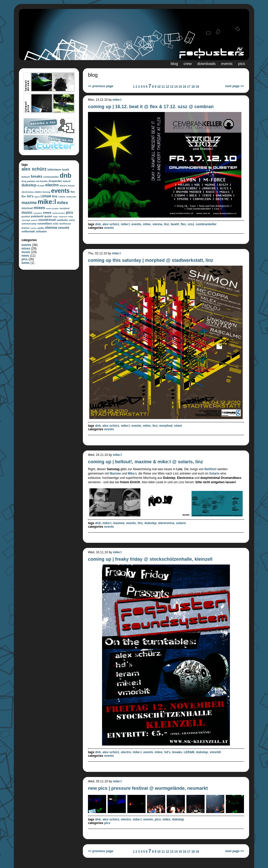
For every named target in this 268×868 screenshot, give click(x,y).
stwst (72, 220)
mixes (39, 208)
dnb (65, 175)
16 (185, 87)
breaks (36, 176)
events (227, 64)
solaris (34, 220)
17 (189, 87)
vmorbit (64, 228)
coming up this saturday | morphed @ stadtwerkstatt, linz (151, 260)
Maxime (115, 474)
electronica (28, 192)
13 (172, 87)
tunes (26, 263)
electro (52, 185)
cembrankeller (51, 177)
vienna (51, 227)
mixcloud (27, 208)
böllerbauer (54, 170)
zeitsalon (41, 232)
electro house (67, 186)
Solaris (214, 474)
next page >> (235, 86)
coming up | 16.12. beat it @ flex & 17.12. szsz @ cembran (151, 107)
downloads (206, 64)
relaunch (63, 217)
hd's (30, 196)
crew (188, 64)
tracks (33, 228)
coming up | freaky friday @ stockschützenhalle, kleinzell (150, 559)
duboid (66, 181)
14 (176, 87)
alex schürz (34, 169)
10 (159, 87)
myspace (38, 213)
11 (163, 87)
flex (73, 192)
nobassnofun (59, 213)
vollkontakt (28, 232)
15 (180, 87)
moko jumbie (52, 208)
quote (48, 216)
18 (193, 87)
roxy (70, 217)
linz (55, 196)
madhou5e (71, 197)
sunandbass (45, 224)
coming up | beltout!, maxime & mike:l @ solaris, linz (146, 462)
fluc (24, 196)
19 (197, 87)
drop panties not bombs (35, 181)
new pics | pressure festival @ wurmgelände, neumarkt (148, 788)
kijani (37, 197)
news (47, 213)
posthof (26, 217)
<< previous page (101, 86)
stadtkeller (62, 220)
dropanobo (55, 181)
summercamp (29, 224)
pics (242, 64)
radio (55, 217)
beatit (66, 170)
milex (63, 203)
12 (167, 87)
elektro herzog (42, 192)
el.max (41, 186)
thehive (26, 228)
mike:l (47, 202)
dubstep (29, 185)
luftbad (62, 197)
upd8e (41, 228)
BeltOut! (211, 469)
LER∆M (46, 196)
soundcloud (47, 220)
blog (174, 64)
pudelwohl (37, 216)
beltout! (26, 177)
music (27, 212)
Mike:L (132, 474)
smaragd (26, 220)
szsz (56, 224)
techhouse (65, 224)
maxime (29, 203)
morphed (65, 208)
